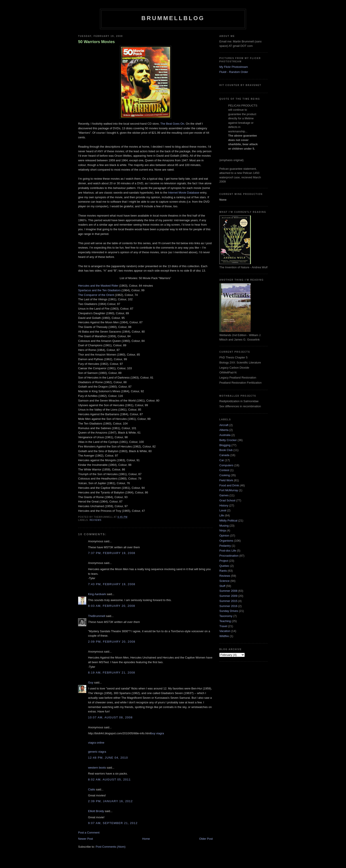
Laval (223, 510)
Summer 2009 (228, 596)
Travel (223, 626)
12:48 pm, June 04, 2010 (108, 758)
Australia (225, 435)
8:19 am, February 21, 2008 (112, 673)
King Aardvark (97, 594)
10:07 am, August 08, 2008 (110, 717)
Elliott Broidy (96, 811)
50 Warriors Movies (96, 42)
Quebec (224, 566)
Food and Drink (229, 485)
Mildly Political (228, 521)
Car (222, 460)
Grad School (227, 500)
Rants (223, 571)
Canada (224, 455)
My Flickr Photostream (234, 67)
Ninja (223, 530)
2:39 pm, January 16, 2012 (110, 801)
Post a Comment (89, 833)
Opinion (224, 536)
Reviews (96, 520)
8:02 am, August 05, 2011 (109, 779)
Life (222, 515)
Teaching (225, 621)
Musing (224, 526)
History (224, 505)
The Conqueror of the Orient (96, 295)
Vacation (225, 631)
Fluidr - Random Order (234, 72)
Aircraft (224, 425)
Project (224, 561)
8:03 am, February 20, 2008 (112, 606)
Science (224, 581)
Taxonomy (226, 616)
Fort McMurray (229, 490)
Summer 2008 (228, 591)
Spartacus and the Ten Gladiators (99, 290)
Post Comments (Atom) (111, 847)
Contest (224, 470)
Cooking (225, 475)
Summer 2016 (228, 606)
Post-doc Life (228, 551)
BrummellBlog (173, 18)
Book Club (226, 450)
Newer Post (86, 839)
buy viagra (157, 733)
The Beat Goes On (172, 124)
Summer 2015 (228, 601)
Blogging (225, 445)
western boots (97, 768)
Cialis (92, 789)
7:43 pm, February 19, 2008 (112, 584)
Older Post (206, 839)
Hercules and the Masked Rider (98, 286)
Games (224, 495)
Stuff (222, 586)
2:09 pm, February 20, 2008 (112, 642)
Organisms (226, 541)
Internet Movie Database (184, 193)
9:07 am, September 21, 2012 (113, 823)
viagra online (96, 743)
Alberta (224, 430)
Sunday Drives (229, 611)
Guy (91, 682)
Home (146, 839)
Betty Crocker (228, 440)
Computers (226, 465)
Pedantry (225, 546)
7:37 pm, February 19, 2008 (112, 553)
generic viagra (97, 752)
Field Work (226, 480)
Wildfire (224, 636)
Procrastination (229, 556)
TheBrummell (97, 616)
